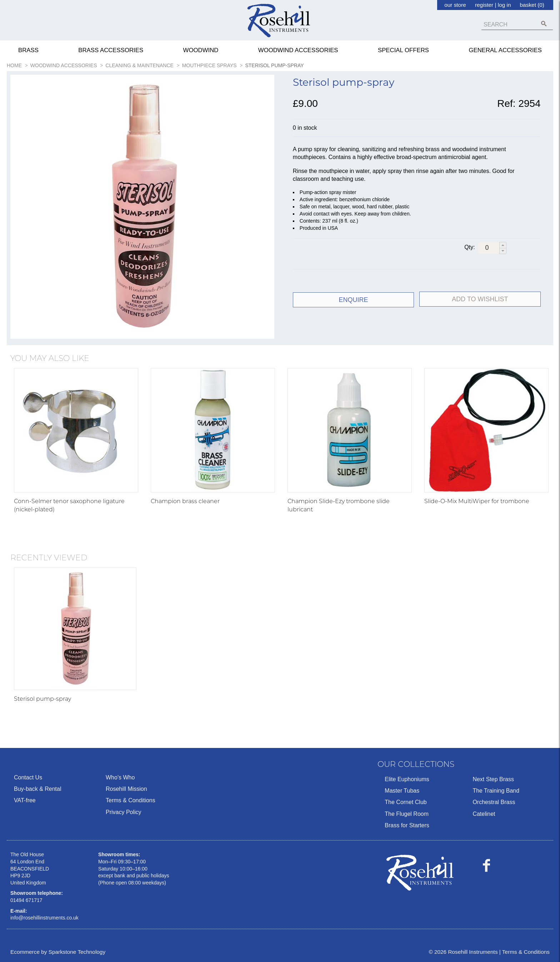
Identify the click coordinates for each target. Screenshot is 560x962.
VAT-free (25, 800)
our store (455, 5)
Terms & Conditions (131, 800)
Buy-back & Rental (38, 789)
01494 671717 (26, 900)
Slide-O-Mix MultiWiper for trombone (477, 501)
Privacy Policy (124, 812)
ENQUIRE (354, 300)
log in (504, 5)
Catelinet (484, 814)
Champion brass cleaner (185, 501)
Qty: (469, 247)
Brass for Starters (407, 825)
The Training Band (496, 791)
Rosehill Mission (126, 789)
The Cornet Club (406, 802)
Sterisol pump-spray (42, 699)
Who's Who (120, 777)
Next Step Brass (493, 779)
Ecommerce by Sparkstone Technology (58, 952)
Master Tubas (402, 791)
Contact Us (28, 777)
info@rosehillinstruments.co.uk (44, 918)
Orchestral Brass (494, 802)
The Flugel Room (407, 814)
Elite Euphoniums (407, 779)
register (484, 5)
